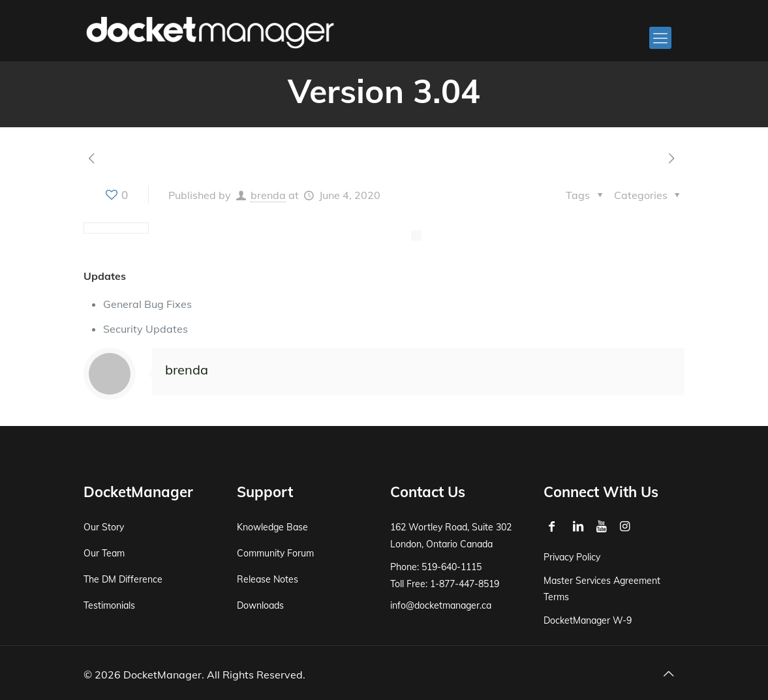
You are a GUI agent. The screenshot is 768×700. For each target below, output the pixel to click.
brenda (268, 195)
